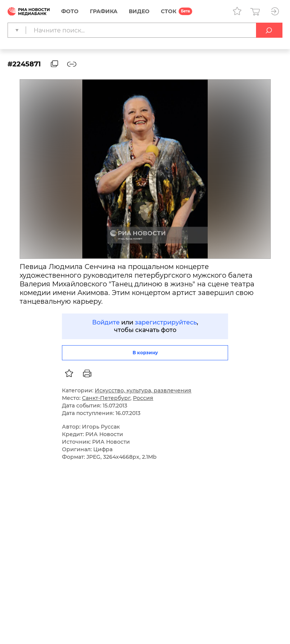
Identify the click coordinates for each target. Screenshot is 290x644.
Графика (104, 11)
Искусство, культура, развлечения (143, 390)
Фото (70, 11)
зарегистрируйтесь (166, 322)
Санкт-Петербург (106, 398)
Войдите (106, 322)
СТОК (169, 11)
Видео (139, 11)
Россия (143, 398)
